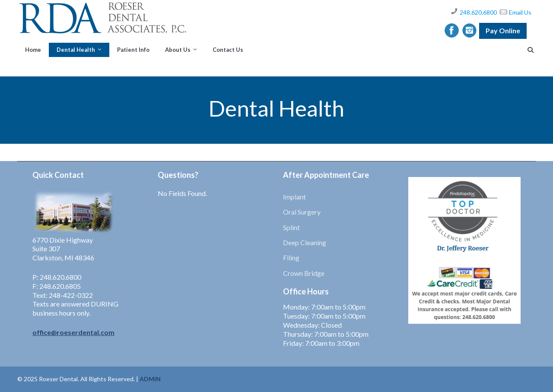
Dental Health (76, 50)
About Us (178, 50)
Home (33, 50)
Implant (294, 197)
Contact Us (228, 50)
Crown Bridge (304, 273)
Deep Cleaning (305, 242)
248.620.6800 (478, 12)
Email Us (520, 12)
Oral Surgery (302, 212)
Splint (291, 227)
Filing (291, 258)
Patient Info (133, 50)
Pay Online (503, 30)
